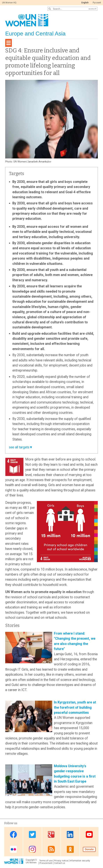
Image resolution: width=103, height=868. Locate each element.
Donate (89, 849)
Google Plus (51, 835)
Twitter (32, 835)
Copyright (30, 860)
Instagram (32, 849)
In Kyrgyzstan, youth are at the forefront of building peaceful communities (75, 707)
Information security (80, 861)
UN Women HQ (9, 3)
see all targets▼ (21, 447)
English (85, 3)
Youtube (89, 835)
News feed (51, 849)
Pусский (97, 3)
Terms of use (46, 861)
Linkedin (70, 835)
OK (70, 849)
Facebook (13, 835)
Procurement (46, 863)
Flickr (13, 849)
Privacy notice (61, 861)
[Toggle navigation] (9, 43)
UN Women (31, 863)
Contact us (60, 863)
